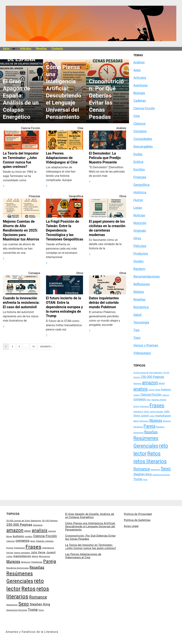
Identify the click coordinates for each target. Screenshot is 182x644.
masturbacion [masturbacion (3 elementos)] (163, 416)
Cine (81, 128)
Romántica (141, 307)
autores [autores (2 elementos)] (152, 390)
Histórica (140, 192)
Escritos (139, 169)
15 (33, 347)
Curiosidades (143, 139)
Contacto (57, 49)
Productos (141, 254)
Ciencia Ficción (31, 128)
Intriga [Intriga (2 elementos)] (146, 412)
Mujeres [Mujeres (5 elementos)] (156, 420)
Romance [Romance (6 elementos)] (142, 469)
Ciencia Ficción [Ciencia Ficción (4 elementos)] (151, 395)
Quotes (138, 261)
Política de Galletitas (137, 520)
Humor (138, 200)
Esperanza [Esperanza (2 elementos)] (144, 406)
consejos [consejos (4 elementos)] (140, 399)
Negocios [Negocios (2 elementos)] (167, 421)
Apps (137, 70)
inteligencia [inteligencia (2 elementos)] (138, 412)
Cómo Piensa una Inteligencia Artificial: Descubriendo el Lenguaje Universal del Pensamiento (90, 526)
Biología (139, 93)
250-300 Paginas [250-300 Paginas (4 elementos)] (153, 377)
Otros (123, 196)
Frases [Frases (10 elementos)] (157, 405)
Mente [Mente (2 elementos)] (136, 421)
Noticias (139, 215)
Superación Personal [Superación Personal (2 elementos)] (161, 475)
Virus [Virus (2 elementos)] (145, 480)
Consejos (34, 273)
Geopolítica (76, 196)
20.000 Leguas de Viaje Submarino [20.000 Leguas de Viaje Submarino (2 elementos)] (148, 373)
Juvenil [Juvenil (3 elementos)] (145, 416)
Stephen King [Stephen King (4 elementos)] (142, 474)
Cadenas (140, 101)
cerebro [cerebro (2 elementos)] (136, 395)
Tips (136, 330)
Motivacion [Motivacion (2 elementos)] (144, 421)
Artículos (26, 49)
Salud (137, 315)
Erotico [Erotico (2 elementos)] (136, 406)
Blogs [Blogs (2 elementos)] (158, 390)
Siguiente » (46, 347)
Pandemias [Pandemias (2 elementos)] (138, 427)
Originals (140, 231)
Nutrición (140, 223)
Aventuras (140, 85)
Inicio (6, 49)
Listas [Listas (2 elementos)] (152, 416)
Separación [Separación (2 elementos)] (155, 470)
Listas (138, 208)
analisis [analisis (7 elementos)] (140, 389)
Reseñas (41, 49)
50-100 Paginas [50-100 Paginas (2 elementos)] (50, 521)
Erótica (138, 162)
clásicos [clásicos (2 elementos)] (166, 395)
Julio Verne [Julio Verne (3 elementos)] (38, 552)
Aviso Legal (131, 526)
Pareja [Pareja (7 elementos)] (150, 426)
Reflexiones (142, 284)
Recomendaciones (146, 276)
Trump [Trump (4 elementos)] (138, 479)
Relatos (139, 292)
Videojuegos (142, 353)
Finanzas (34, 196)
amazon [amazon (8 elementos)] (150, 383)
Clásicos (139, 124)
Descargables (143, 146)
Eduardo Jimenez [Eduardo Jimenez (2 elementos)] (159, 400)
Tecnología (141, 322)
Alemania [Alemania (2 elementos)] (137, 384)
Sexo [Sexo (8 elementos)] (166, 469)
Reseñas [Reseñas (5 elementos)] (151, 432)
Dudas (138, 154)
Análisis (121, 128)
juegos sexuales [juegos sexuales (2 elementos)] (157, 412)
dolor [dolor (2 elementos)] (149, 400)
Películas (140, 246)
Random (139, 269)
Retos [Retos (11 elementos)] (154, 454)
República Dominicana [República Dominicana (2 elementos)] (18, 568)
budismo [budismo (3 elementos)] (166, 390)
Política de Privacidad (138, 514)
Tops (137, 338)
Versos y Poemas (146, 345)
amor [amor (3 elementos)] (162, 383)
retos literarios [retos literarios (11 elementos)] (150, 461)
